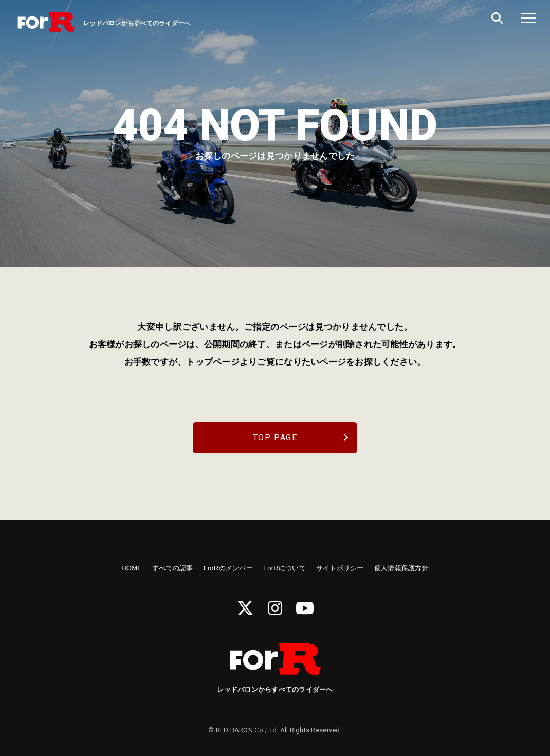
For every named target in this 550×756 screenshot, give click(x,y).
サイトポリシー (340, 568)
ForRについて (285, 568)
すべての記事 (173, 568)
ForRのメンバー (228, 568)
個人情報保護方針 (401, 568)
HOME (132, 568)
